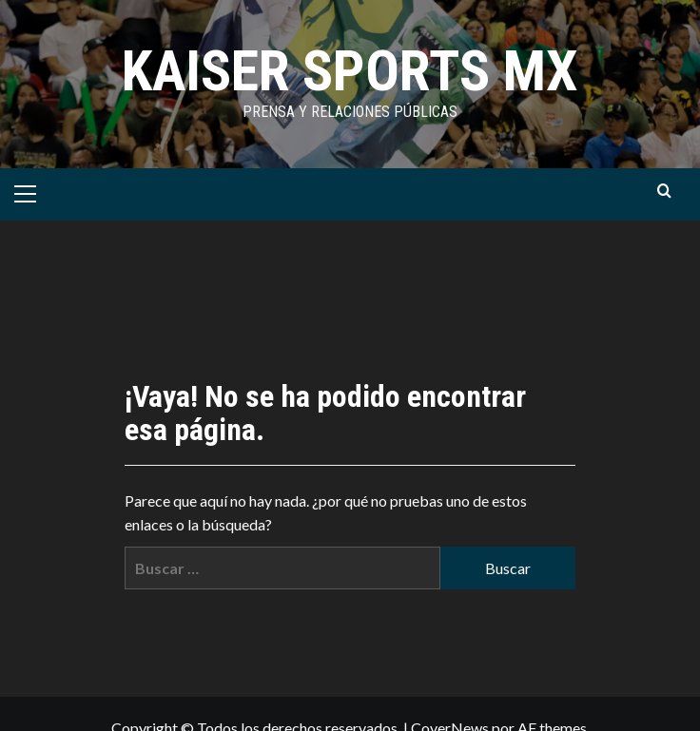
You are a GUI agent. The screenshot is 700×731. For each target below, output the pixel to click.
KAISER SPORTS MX (350, 71)
